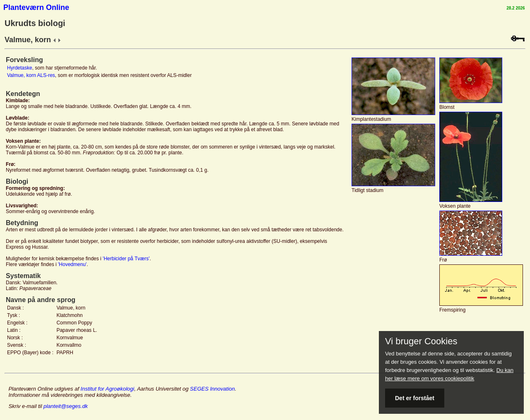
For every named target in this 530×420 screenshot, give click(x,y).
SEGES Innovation (212, 389)
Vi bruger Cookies (421, 341)
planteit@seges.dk (66, 406)
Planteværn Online (36, 7)
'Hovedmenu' (72, 264)
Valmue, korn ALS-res (31, 75)
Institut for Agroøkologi (108, 389)
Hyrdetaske (20, 68)
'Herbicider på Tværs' (126, 259)
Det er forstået (415, 398)
